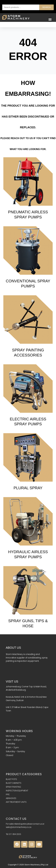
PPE (8, 794)
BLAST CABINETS (14, 783)
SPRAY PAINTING (13, 787)
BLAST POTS (11, 779)
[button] (50, 19)
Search (47, 7)
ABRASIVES (11, 798)
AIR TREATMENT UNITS (16, 802)
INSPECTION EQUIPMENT (17, 791)
